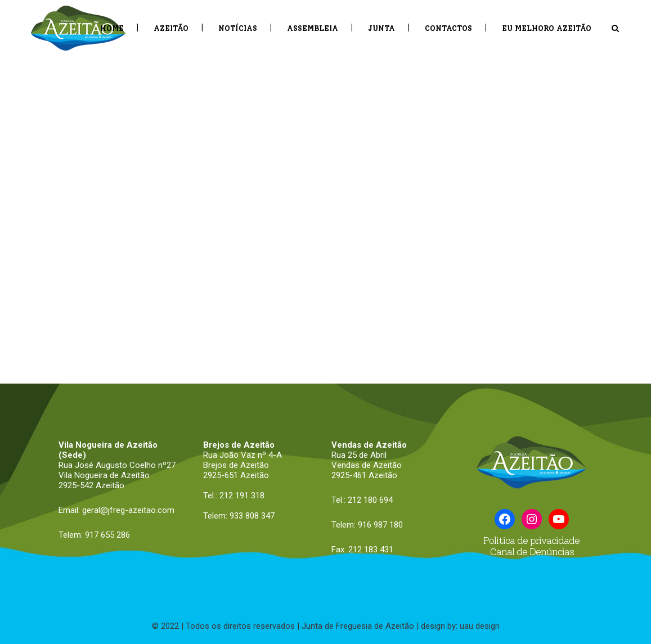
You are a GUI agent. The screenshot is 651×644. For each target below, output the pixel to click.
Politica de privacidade (531, 541)
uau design (480, 626)
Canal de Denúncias (532, 552)
